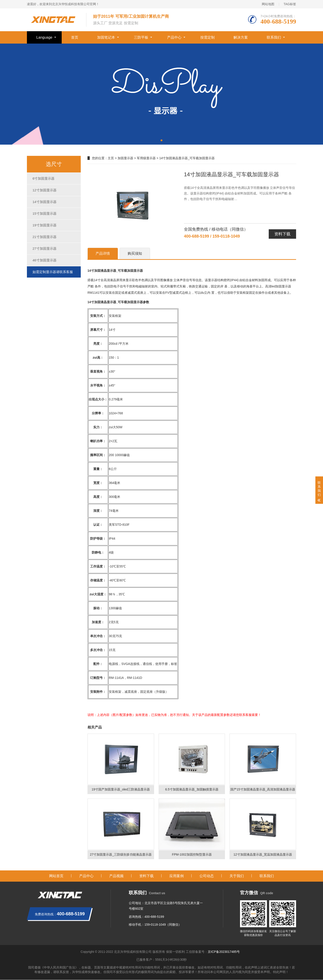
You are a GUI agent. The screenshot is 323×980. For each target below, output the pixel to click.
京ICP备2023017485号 (224, 952)
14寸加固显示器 (45, 202)
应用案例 (177, 876)
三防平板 (141, 37)
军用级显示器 (146, 158)
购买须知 (135, 253)
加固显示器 (125, 158)
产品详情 (103, 253)
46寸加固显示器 (45, 260)
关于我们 (237, 876)
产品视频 (116, 876)
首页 (75, 37)
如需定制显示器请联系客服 (53, 272)
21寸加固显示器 (45, 237)
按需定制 (207, 37)
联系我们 (274, 37)
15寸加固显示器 (45, 213)
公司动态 (207, 876)
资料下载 (282, 234)
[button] (161, 140)
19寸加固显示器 (45, 225)
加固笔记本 (106, 37)
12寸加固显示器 (45, 190)
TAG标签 (290, 4)
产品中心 (174, 37)
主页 (111, 158)
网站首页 (56, 876)
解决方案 (241, 37)
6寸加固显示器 (44, 178)
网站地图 (268, 4)
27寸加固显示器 (45, 248)
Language (44, 37)
